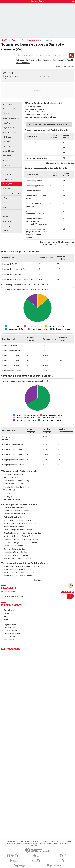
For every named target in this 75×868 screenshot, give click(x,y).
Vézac (6, 493)
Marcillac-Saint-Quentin (13, 487)
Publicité (38, 841)
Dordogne (16, 40)
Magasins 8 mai (10, 625)
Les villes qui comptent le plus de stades (58, 245)
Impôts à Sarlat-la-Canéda (14, 527)
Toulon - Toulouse (11, 622)
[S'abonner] (37, 596)
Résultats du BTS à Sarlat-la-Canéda (18, 576)
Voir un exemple (67, 592)
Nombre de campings (47, 79)
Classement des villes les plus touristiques (51, 124)
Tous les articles (53, 841)
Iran (5, 616)
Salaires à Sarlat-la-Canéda (14, 507)
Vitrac (6, 490)
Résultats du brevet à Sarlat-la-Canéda (19, 573)
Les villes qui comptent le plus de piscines (57, 242)
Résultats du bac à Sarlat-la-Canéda (17, 569)
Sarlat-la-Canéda (29, 40)
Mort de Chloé (9, 628)
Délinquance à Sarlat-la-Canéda (16, 514)
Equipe (19, 841)
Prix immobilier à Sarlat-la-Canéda (17, 559)
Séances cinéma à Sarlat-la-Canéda (60, 163)
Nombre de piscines (12, 79)
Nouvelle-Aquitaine (12, 500)
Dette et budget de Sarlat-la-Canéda (18, 530)
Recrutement (68, 841)
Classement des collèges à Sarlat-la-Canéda (21, 539)
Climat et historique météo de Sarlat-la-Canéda (22, 533)
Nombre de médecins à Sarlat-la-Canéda (20, 523)
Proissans (47, 60)
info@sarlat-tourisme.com (41, 114)
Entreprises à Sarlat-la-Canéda (16, 555)
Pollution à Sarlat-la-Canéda (14, 517)
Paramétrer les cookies (30, 844)
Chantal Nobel (9, 637)
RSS (61, 841)
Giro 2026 (8, 619)
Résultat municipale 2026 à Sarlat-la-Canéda (21, 566)
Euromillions (9, 610)
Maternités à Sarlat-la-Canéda (15, 552)
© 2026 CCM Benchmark (38, 846)
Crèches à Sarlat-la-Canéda (14, 549)
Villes (8, 40)
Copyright (38, 580)
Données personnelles (14, 844)
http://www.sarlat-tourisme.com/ (47, 117)
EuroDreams (9, 639)
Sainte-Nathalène (23, 63)
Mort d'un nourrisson (12, 634)
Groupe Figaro (63, 844)
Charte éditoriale (28, 841)
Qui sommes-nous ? (9, 841)
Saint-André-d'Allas (33, 60)
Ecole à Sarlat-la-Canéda (13, 546)
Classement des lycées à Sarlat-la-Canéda (20, 543)
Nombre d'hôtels (45, 76)
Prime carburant (10, 631)
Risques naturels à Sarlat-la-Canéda (17, 520)
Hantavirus (8, 613)
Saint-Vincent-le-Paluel (62, 60)
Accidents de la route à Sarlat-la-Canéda (19, 536)
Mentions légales (52, 844)
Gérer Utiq (42, 844)
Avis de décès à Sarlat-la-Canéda (16, 511)
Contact (44, 841)
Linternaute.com (9, 592)
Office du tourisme (11, 76)
